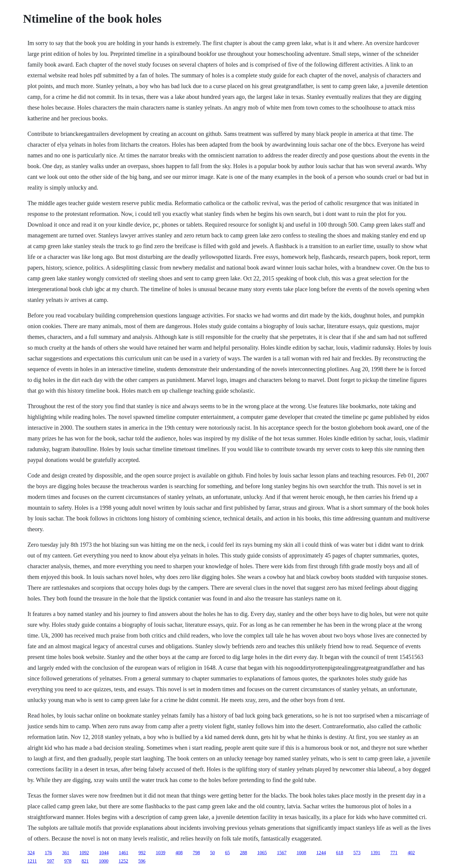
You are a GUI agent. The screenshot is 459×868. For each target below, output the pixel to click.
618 (340, 853)
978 (68, 861)
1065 (262, 853)
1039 (161, 853)
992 (142, 853)
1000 (104, 861)
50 (212, 853)
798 (196, 853)
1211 (32, 861)
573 (357, 853)
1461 (124, 853)
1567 (282, 853)
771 (394, 853)
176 (48, 853)
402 (411, 853)
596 (142, 861)
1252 (123, 861)
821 (85, 861)
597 (50, 861)
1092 (84, 853)
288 (244, 853)
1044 (104, 853)
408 (179, 853)
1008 (301, 853)
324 (31, 853)
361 (66, 853)
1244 (321, 853)
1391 (375, 853)
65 (227, 853)
